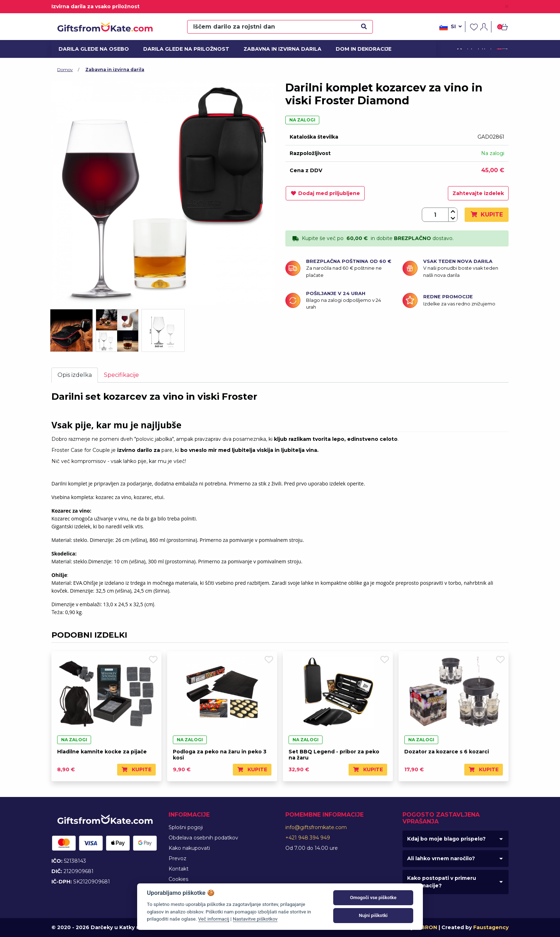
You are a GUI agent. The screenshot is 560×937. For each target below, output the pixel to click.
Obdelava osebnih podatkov (203, 838)
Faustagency (491, 927)
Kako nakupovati (189, 848)
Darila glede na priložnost (181, 49)
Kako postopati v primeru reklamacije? (442, 882)
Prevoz (177, 858)
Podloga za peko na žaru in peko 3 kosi (220, 755)
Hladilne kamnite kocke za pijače (102, 752)
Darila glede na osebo (90, 49)
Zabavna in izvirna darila (278, 49)
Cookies (178, 879)
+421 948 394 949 (308, 838)
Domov (65, 69)
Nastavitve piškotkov (255, 919)
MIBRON (426, 927)
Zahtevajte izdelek (478, 193)
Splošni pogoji (186, 827)
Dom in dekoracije (361, 49)
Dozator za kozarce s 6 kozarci (447, 752)
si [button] (451, 27)
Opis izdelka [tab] (75, 375)
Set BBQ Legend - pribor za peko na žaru (334, 755)
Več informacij (214, 919)
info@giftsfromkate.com (316, 827)
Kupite (487, 215)
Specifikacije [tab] (121, 375)
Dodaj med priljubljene (325, 193)
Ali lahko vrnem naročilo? (441, 858)
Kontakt (179, 869)
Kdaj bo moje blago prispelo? (446, 839)
